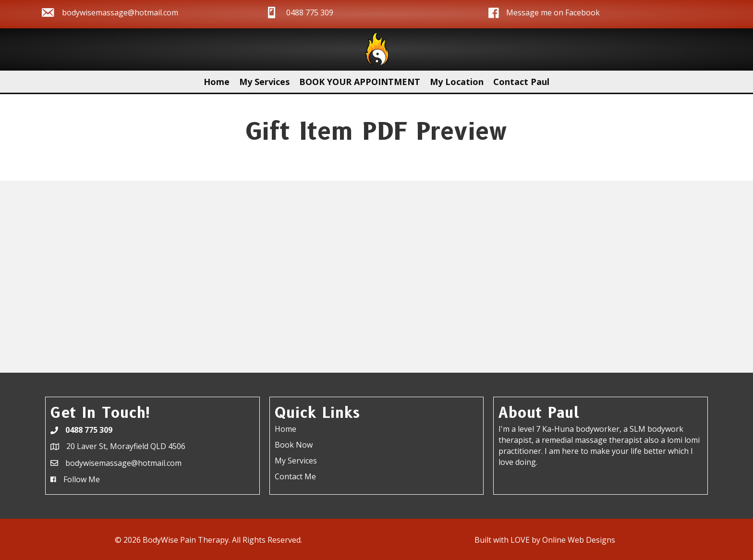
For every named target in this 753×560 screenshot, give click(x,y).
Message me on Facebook (553, 12)
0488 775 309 (310, 12)
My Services (296, 461)
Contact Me (295, 476)
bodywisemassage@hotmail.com (120, 12)
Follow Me (82, 479)
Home (285, 429)
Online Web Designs (579, 540)
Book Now (294, 445)
